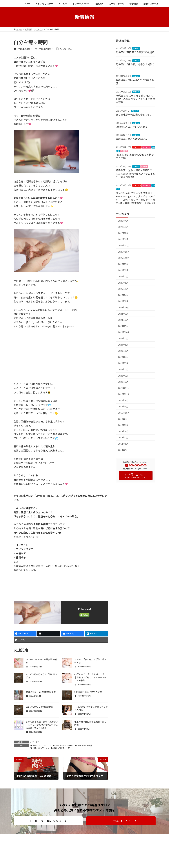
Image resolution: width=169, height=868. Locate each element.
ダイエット (137, 147)
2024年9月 (123, 314)
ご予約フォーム (119, 860)
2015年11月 (124, 413)
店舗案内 (117, 854)
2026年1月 (123, 239)
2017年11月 (124, 394)
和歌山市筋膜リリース (64, 746)
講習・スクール (71, 854)
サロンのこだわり (120, 849)
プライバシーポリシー (122, 865)
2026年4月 (123, 221)
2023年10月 (124, 332)
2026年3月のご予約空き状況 (88, 692)
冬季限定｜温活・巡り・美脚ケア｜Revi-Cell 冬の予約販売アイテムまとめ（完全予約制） (42, 725)
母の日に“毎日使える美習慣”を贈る (135, 52)
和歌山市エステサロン (42, 746)
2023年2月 (123, 369)
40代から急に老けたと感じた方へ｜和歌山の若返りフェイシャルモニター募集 (91, 677)
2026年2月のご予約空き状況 (40, 707)
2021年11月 (124, 388)
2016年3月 (123, 407)
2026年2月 (123, 233)
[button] (48, 821)
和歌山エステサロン (41, 748)
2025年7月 (123, 276)
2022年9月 (123, 376)
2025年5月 (123, 289)
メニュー (68, 849)
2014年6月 (123, 444)
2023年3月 (123, 363)
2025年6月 (123, 283)
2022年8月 (123, 382)
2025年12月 (124, 246)
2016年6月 (123, 400)
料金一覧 (68, 860)
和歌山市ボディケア (62, 748)
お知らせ (136, 48)
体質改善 (124, 151)
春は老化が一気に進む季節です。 (42, 692)
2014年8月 (123, 431)
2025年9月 (123, 264)
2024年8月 (123, 320)
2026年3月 (123, 227)
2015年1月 (123, 425)
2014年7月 (123, 438)
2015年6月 (123, 419)
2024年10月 (124, 307)
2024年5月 (123, 326)
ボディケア (35, 742)
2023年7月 (123, 338)
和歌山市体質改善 (85, 746)
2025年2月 (123, 301)
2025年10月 (124, 258)
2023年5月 (123, 351)
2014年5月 (123, 450)
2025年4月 (123, 295)
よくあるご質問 (71, 865)
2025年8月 (123, 270)
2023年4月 (123, 357)
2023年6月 (123, 345)
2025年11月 (124, 252)
